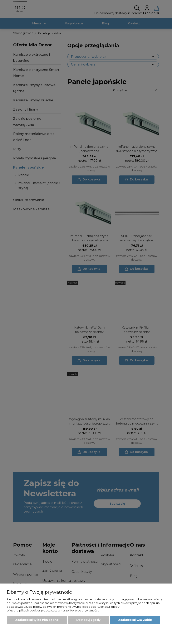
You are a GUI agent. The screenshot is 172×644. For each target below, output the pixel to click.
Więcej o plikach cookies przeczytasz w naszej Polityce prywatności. (53, 610)
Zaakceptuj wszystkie (135, 620)
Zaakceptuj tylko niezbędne (37, 620)
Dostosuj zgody (88, 620)
